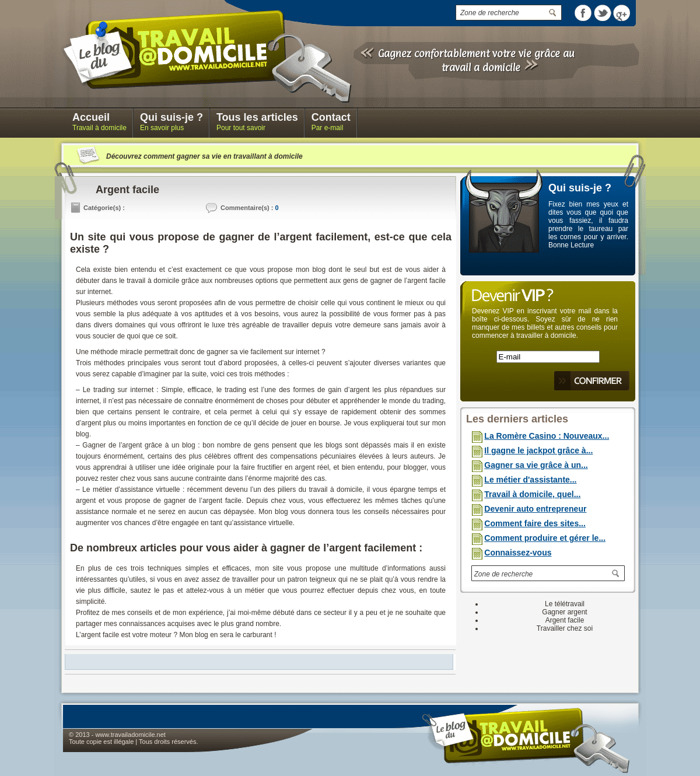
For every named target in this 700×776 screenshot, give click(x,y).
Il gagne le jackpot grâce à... (538, 450)
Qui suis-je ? (580, 188)
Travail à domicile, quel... (532, 494)
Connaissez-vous (518, 553)
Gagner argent (564, 612)
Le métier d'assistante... (530, 480)
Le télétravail (565, 604)
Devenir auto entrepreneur (535, 509)
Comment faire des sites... (535, 523)
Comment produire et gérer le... (545, 538)
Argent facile (565, 620)
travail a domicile (481, 67)
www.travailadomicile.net (130, 735)
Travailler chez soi (565, 628)
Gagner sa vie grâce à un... (536, 465)
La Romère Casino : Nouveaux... (547, 436)
